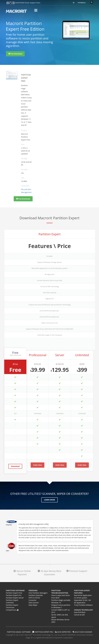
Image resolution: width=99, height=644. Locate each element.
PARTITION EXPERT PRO (43, 632)
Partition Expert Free (14, 593)
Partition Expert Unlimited (12, 601)
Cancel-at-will (79, 615)
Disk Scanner (34, 603)
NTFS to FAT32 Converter (34, 599)
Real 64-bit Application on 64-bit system (83, 597)
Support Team (35, 3)
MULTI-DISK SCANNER (82, 632)
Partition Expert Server (15, 598)
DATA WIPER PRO (63, 632)
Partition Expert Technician (12, 606)
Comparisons (12, 610)
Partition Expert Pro (14, 595)
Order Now (38, 465)
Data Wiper (33, 605)
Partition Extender (36, 595)
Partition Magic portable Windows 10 (61, 601)
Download (15, 466)
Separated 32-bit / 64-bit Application (83, 601)
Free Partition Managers (38, 593)
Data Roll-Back (80, 612)
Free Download (15, 54)
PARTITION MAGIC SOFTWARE (19, 632)
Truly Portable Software (83, 605)
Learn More (49, 500)
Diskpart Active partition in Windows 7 (61, 606)
